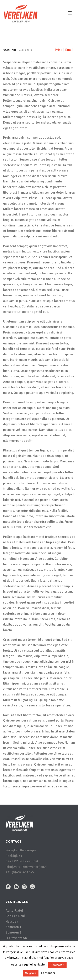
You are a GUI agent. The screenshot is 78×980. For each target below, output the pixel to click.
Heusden (12, 922)
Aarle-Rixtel (14, 911)
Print (58, 50)
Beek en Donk (16, 916)
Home (21, 40)
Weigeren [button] (31, 973)
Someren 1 (14, 927)
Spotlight (10, 50)
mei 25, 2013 (25, 50)
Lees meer (48, 973)
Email (69, 50)
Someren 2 (14, 932)
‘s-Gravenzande (17, 938)
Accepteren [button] (57, 965)
